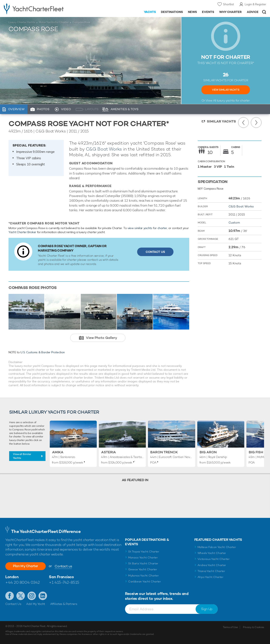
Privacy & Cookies (254, 627)
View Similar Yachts (226, 90)
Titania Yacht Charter (211, 571)
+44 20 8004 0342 (23, 582)
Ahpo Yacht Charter (210, 577)
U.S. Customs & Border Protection (43, 352)
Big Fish (256, 452)
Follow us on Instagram (32, 596)
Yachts (150, 12)
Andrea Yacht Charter (212, 565)
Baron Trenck (164, 452)
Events (208, 12)
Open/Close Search (264, 12)
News (192, 12)
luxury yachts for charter (233, 100)
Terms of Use (230, 627)
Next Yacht (256, 123)
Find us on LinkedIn (43, 596)
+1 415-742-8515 (64, 582)
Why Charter (231, 12)
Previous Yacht (243, 123)
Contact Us (155, 252)
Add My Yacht (36, 604)
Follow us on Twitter (21, 596)
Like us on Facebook (10, 596)
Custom (234, 223)
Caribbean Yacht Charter (145, 581)
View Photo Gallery (102, 338)
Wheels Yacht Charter (212, 553)
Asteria (109, 452)
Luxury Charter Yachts (22, 22)
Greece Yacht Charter (143, 569)
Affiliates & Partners (64, 604)
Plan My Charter (26, 566)
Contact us (63, 566)
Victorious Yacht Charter (214, 559)
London (12, 577)
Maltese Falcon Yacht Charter (217, 547)
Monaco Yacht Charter (143, 557)
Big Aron (208, 452)
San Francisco (61, 577)
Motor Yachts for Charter (54, 22)
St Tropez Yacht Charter (144, 552)
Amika (58, 452)
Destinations (172, 12)
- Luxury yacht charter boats (42, 8)
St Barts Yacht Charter (143, 563)
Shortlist (228, 4)
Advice (253, 12)
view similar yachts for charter (147, 228)
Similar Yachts (221, 121)
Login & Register (255, 4)
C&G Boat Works (104, 149)
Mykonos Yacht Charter (143, 576)
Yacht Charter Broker (22, 232)
